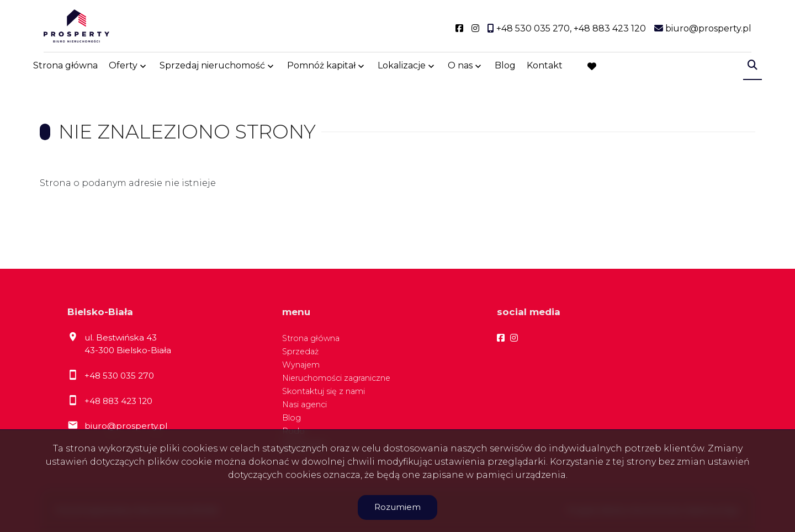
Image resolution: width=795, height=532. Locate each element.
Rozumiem (397, 507)
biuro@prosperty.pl (126, 426)
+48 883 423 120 (118, 401)
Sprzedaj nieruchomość (212, 68)
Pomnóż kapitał (321, 68)
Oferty (123, 68)
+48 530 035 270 (119, 376)
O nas (460, 68)
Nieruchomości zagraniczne (336, 378)
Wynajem (301, 365)
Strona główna (65, 68)
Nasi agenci (304, 405)
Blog (505, 68)
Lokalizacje (402, 68)
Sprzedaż (300, 352)
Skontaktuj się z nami (324, 391)
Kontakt (545, 68)
